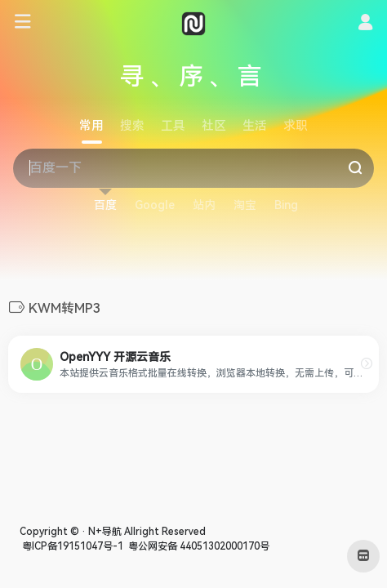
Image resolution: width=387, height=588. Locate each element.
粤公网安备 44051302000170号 (198, 546)
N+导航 (105, 532)
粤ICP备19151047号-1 (71, 546)
